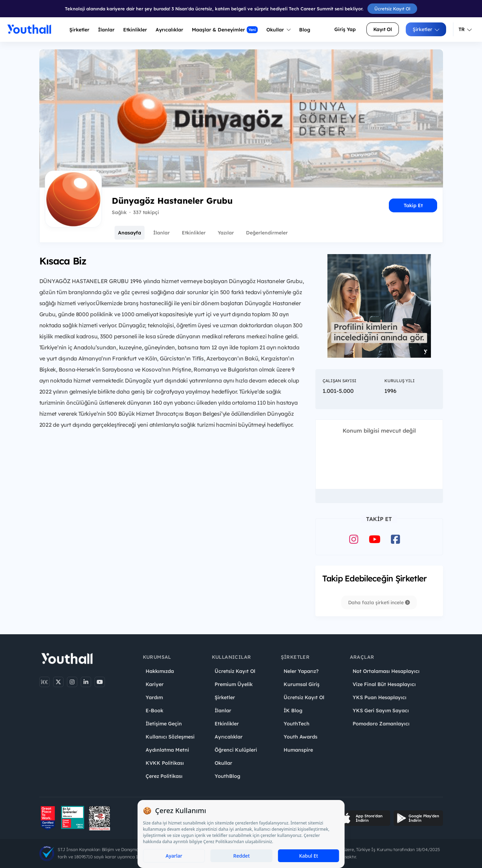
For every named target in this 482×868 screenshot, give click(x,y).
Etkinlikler (135, 30)
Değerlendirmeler (267, 233)
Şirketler (79, 30)
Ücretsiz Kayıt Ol (392, 9)
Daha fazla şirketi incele (379, 602)
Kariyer (155, 684)
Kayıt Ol (383, 29)
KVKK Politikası (165, 763)
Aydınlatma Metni (167, 750)
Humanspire (298, 750)
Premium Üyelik (234, 684)
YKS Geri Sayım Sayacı (381, 711)
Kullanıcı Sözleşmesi (170, 737)
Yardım (154, 697)
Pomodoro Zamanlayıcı (381, 724)
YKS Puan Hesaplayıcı (380, 697)
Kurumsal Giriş (302, 684)
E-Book (154, 711)
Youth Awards (301, 737)
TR (465, 29)
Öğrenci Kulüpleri (236, 750)
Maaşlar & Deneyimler (225, 30)
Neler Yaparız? (301, 671)
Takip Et (413, 205)
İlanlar (106, 30)
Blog (305, 30)
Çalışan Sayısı (340, 381)
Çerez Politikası (164, 776)
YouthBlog (227, 776)
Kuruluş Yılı (400, 381)
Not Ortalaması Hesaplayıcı (386, 671)
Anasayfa (130, 233)
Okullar (278, 30)
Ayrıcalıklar (229, 737)
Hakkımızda (160, 671)
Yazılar (226, 233)
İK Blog (293, 711)
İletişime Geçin (164, 724)
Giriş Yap (345, 29)
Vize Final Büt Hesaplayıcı (384, 684)
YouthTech (297, 724)
